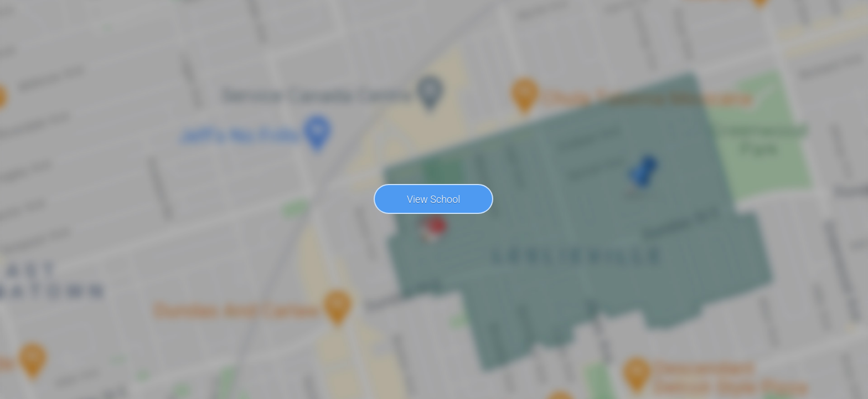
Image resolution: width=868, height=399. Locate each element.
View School (433, 199)
